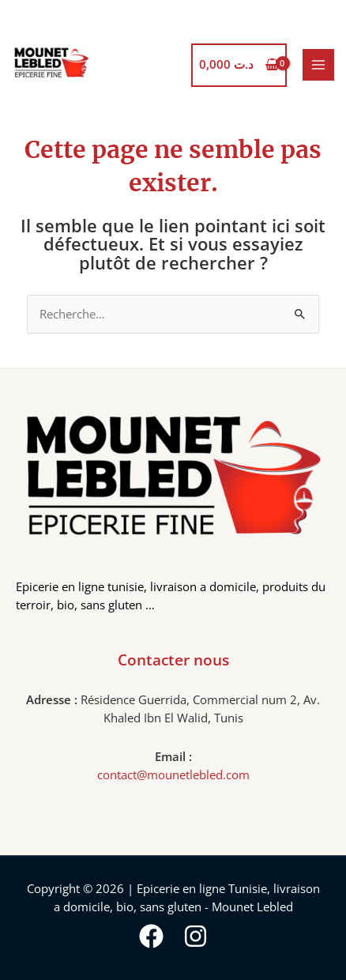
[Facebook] (151, 936)
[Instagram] (196, 936)
